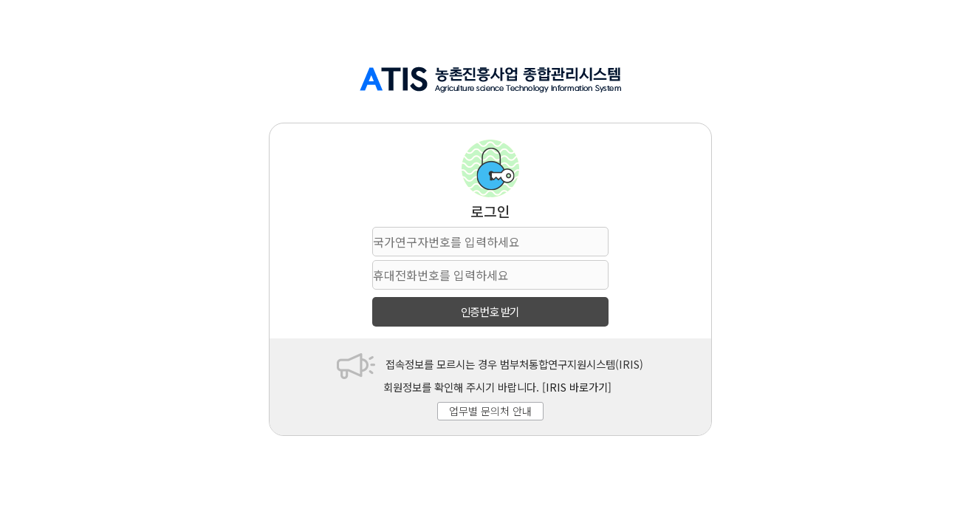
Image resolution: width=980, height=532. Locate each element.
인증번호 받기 (490, 311)
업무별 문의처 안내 (490, 411)
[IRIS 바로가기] (577, 387)
